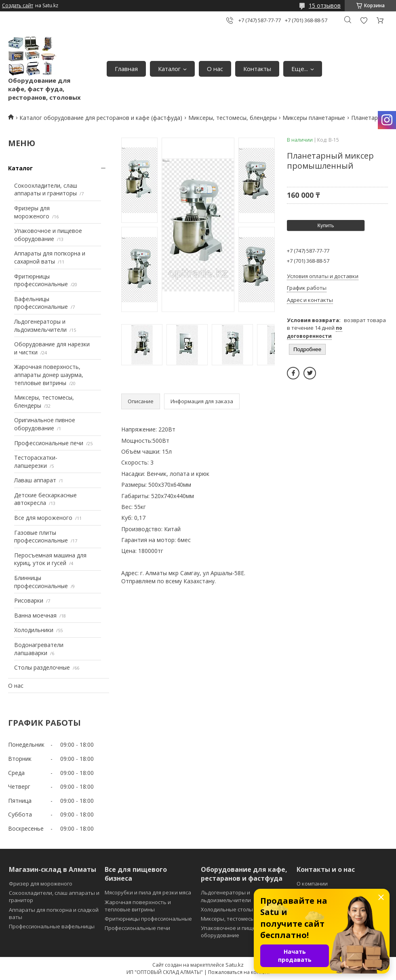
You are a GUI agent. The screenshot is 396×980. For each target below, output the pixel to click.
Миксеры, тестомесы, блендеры (233, 118)
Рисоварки (29, 600)
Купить (325, 225)
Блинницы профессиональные (41, 582)
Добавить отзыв (364, 20)
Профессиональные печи (49, 443)
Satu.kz (235, 965)
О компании (312, 884)
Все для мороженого (43, 518)
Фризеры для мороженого (32, 212)
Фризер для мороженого (41, 884)
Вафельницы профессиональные (41, 303)
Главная (126, 69)
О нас (215, 69)
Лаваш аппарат (35, 480)
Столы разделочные (42, 667)
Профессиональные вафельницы (52, 926)
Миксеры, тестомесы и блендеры (244, 919)
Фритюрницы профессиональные (41, 280)
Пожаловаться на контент (239, 972)
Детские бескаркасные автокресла (45, 499)
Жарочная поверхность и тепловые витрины (138, 906)
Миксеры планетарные (314, 118)
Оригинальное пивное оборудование (45, 424)
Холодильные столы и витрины (241, 909)
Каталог (169, 69)
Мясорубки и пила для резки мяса (148, 892)
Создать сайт (18, 6)
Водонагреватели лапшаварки (39, 649)
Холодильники (34, 630)
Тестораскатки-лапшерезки (36, 462)
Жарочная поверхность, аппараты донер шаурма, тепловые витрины (49, 375)
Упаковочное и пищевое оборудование (48, 235)
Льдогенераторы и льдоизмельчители (40, 326)
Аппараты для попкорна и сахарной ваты (50, 257)
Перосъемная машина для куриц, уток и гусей (50, 559)
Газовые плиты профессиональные (41, 537)
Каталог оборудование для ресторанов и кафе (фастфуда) (101, 118)
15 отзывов (325, 5)
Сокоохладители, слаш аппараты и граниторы (46, 190)
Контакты (257, 69)
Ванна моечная (35, 615)
